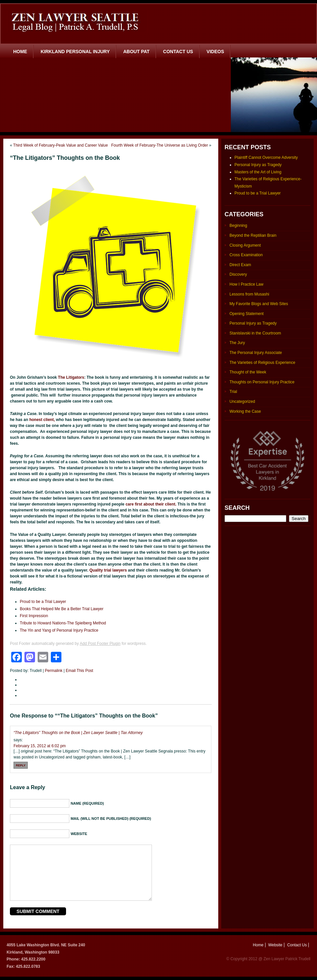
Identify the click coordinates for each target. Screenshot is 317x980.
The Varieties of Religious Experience (262, 363)
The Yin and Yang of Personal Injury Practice (59, 630)
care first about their (145, 504)
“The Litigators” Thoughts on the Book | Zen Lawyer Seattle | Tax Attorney (78, 733)
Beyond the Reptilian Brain (253, 235)
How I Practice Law (247, 284)
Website (275, 945)
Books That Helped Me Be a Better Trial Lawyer (62, 609)
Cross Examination (246, 255)
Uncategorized (242, 402)
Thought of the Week (248, 372)
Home (20, 52)
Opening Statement (247, 314)
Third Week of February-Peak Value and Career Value (61, 145)
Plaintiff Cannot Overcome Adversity (266, 157)
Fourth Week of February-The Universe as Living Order (160, 145)
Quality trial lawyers (109, 570)
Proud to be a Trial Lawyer (43, 602)
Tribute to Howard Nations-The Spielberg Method (63, 623)
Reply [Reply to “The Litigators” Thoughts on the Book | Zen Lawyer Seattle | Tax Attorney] (21, 765)
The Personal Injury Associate (256, 353)
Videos (215, 52)
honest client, (42, 420)
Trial (233, 392)
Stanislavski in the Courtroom (255, 333)
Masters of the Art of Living (258, 172)
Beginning (238, 226)
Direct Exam (240, 265)
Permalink (54, 671)
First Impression (34, 616)
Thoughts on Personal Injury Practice (262, 382)
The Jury (237, 343)
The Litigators (71, 377)
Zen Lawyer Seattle (77, 21)
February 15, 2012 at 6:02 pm (40, 746)
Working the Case (245, 411)
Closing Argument (245, 245)
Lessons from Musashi (249, 294)
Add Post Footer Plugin (100, 644)
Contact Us (178, 52)
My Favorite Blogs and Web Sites (259, 304)
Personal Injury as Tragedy (258, 165)
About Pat (136, 52)
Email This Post (79, 671)
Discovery (238, 274)
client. (170, 504)
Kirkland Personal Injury (75, 52)
